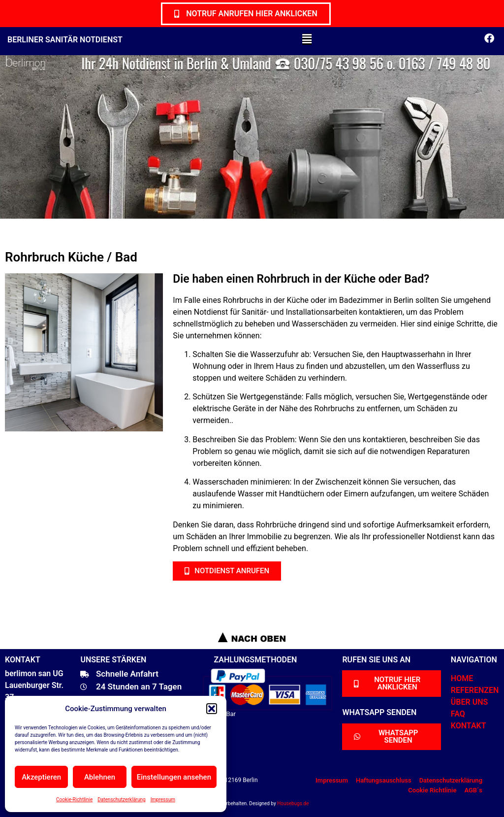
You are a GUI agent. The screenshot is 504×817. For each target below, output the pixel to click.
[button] (212, 709)
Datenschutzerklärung (121, 800)
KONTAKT (469, 726)
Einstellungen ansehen (174, 777)
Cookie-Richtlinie (74, 800)
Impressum (163, 800)
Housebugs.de (293, 803)
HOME (462, 678)
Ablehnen (100, 777)
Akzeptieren (41, 777)
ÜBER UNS (469, 702)
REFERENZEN (475, 690)
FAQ (458, 714)
